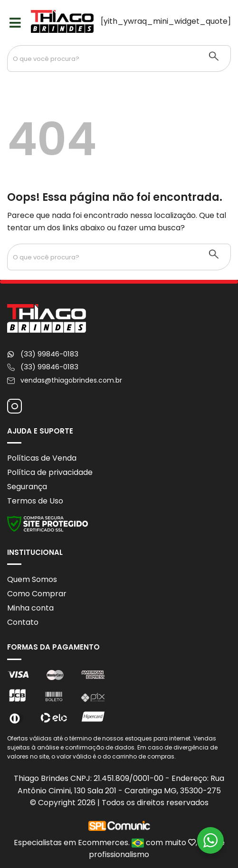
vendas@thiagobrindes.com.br (71, 380)
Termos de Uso (35, 501)
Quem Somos (32, 579)
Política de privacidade (50, 472)
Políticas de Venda (42, 458)
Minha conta (30, 608)
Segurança (27, 487)
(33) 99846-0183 (49, 354)
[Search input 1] (103, 59)
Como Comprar (37, 594)
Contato (23, 622)
